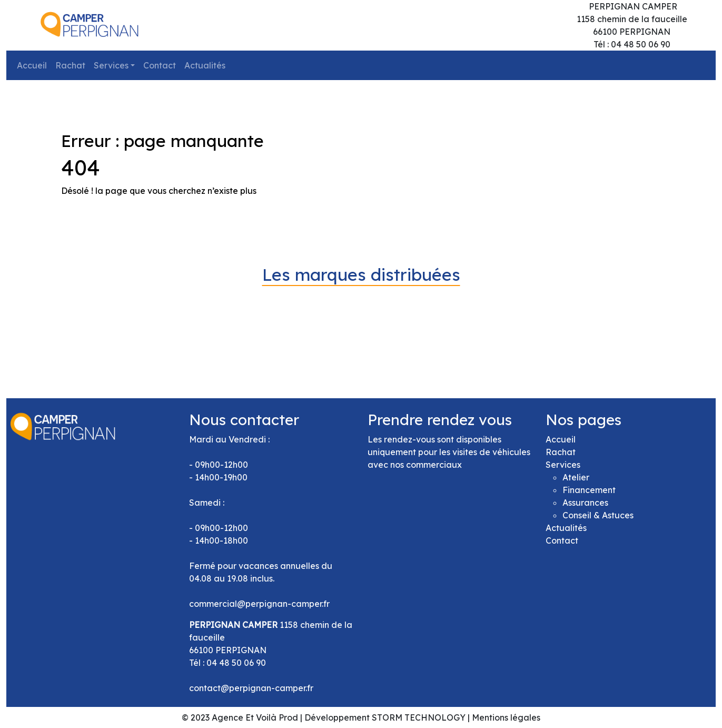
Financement (589, 490)
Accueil (32, 65)
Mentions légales (506, 717)
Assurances (585, 503)
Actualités (205, 65)
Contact (160, 65)
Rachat (70, 65)
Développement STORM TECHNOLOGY (385, 717)
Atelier (576, 477)
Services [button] (111, 65)
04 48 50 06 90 (236, 663)
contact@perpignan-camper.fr (251, 688)
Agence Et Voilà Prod (255, 717)
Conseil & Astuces (598, 515)
